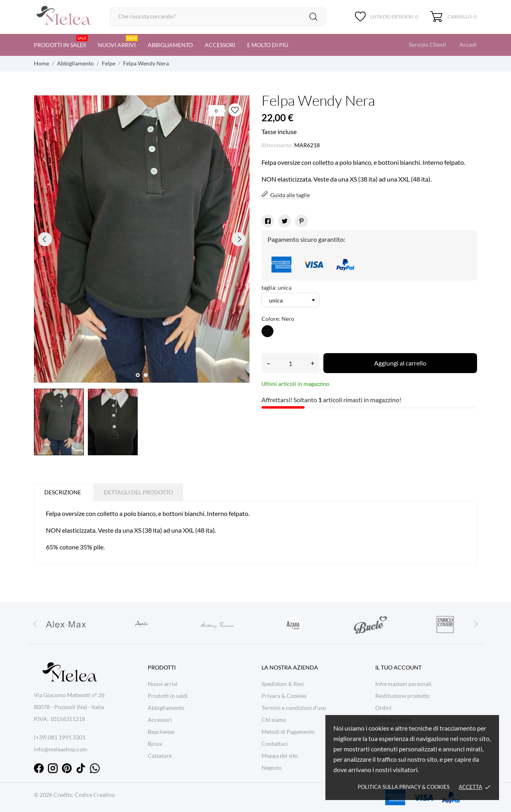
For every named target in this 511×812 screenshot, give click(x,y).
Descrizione (63, 492)
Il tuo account (398, 667)
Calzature (160, 756)
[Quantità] (290, 363)
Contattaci (275, 744)
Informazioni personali (403, 684)
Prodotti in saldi (61, 42)
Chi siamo (274, 720)
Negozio (272, 768)
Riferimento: (277, 145)
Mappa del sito (280, 756)
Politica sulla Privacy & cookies (404, 787)
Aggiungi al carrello (400, 363)
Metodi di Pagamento (288, 732)
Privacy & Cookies (284, 696)
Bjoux (155, 744)
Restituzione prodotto (402, 696)
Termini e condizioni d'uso (294, 708)
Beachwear (161, 732)
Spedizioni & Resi (283, 684)
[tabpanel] (142, 239)
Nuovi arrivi (118, 42)
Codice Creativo (95, 795)
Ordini (383, 708)
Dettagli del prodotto (138, 492)
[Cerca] (218, 17)
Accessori (220, 45)
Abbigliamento (170, 45)
